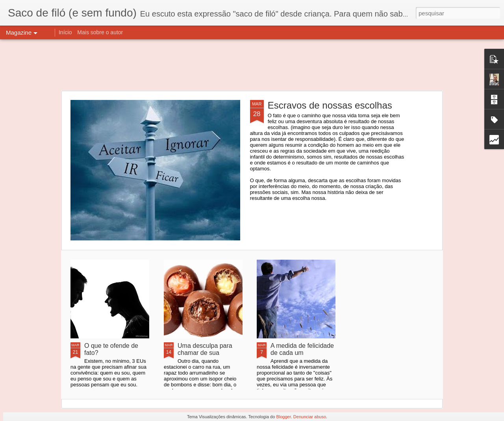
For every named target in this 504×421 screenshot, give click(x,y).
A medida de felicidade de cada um (302, 349)
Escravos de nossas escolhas (330, 105)
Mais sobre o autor (100, 32)
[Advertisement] (252, 65)
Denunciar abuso (310, 417)
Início (65, 32)
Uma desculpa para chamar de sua (205, 349)
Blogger (283, 417)
